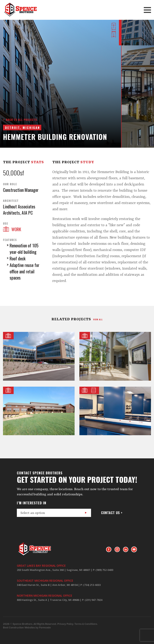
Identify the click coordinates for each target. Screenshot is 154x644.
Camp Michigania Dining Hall (39, 411)
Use (6, 223)
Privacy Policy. (66, 624)
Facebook (109, 549)
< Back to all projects (20, 120)
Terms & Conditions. (86, 624)
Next (114, 34)
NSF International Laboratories (115, 411)
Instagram (117, 549)
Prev (114, 26)
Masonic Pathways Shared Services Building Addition (115, 356)
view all (98, 319)
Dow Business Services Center (39, 356)
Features (10, 240)
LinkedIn (126, 549)
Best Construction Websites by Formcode (27, 628)
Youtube (134, 549)
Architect (11, 201)
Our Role (10, 184)
